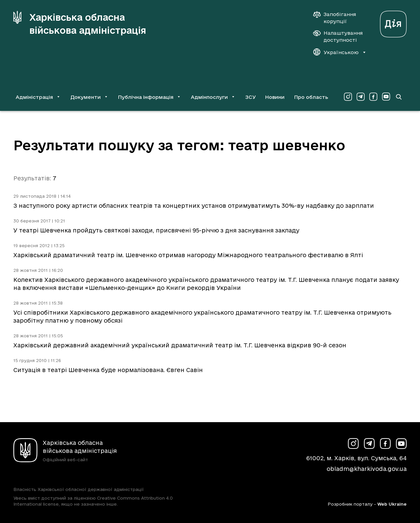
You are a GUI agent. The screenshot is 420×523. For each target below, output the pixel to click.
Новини (275, 97)
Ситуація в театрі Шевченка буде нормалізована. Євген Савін (108, 370)
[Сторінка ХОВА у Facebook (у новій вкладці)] (373, 97)
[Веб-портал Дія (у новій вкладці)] (393, 22)
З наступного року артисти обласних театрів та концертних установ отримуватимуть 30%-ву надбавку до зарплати (194, 206)
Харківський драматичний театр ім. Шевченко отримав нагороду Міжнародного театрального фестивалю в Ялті (188, 255)
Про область (311, 97)
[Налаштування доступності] (338, 36)
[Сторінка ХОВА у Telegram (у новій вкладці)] (361, 97)
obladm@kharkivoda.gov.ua (367, 469)
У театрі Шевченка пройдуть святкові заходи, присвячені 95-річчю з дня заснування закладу (156, 230)
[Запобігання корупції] (338, 18)
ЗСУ (251, 97)
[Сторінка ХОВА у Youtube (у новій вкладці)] (386, 97)
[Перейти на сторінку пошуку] (399, 97)
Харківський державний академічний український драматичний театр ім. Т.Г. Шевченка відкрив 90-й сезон (180, 345)
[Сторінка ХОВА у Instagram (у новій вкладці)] (348, 97)
